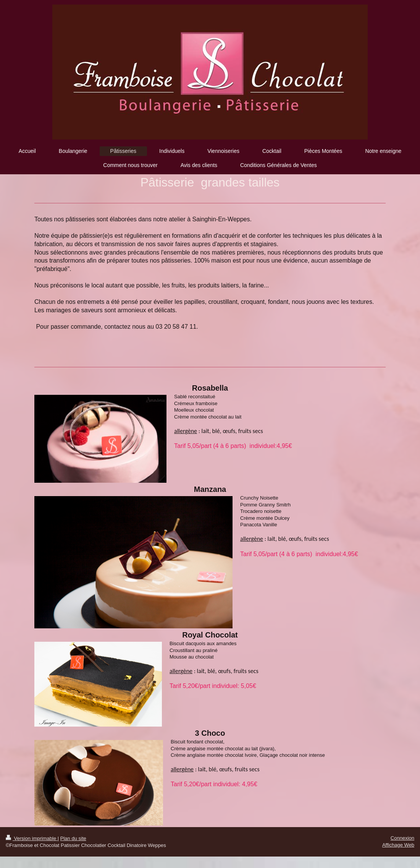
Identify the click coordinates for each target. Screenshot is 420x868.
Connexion (402, 838)
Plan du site (73, 838)
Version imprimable (32, 838)
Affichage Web (398, 845)
